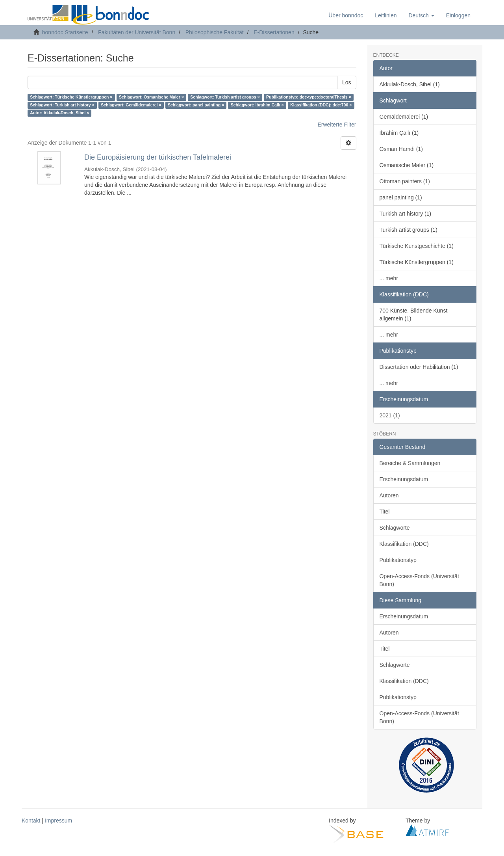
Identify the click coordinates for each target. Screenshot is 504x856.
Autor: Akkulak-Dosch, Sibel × (59, 113)
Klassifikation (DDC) (404, 544)
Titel (385, 512)
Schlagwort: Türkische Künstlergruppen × (71, 97)
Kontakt (31, 821)
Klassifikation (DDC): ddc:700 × (321, 105)
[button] (421, 15)
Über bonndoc (346, 15)
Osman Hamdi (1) (401, 149)
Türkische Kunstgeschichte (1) (417, 246)
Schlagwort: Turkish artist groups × (225, 97)
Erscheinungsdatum (404, 479)
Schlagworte (395, 528)
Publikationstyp (398, 560)
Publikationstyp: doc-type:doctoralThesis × (309, 97)
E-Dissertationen (274, 32)
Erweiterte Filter (337, 125)
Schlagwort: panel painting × (196, 105)
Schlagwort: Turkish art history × (62, 105)
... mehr (389, 278)
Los (347, 82)
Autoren (389, 495)
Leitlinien (386, 15)
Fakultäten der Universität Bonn (137, 32)
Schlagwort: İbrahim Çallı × (257, 105)
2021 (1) (390, 415)
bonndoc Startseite (65, 32)
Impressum (58, 821)
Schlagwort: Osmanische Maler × (151, 97)
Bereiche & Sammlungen (410, 463)
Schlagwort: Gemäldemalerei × (131, 105)
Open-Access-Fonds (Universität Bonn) (419, 580)
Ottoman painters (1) (405, 181)
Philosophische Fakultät (215, 32)
